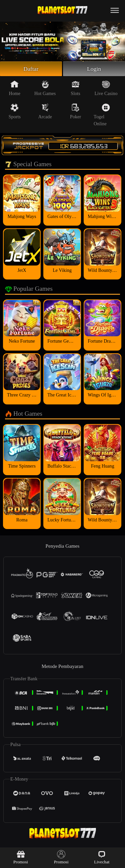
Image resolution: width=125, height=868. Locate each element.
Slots (75, 89)
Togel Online (102, 115)
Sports (15, 112)
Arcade (45, 112)
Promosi (21, 857)
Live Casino (106, 89)
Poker (75, 112)
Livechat (102, 857)
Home (15, 89)
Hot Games (45, 89)
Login (94, 69)
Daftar (31, 69)
